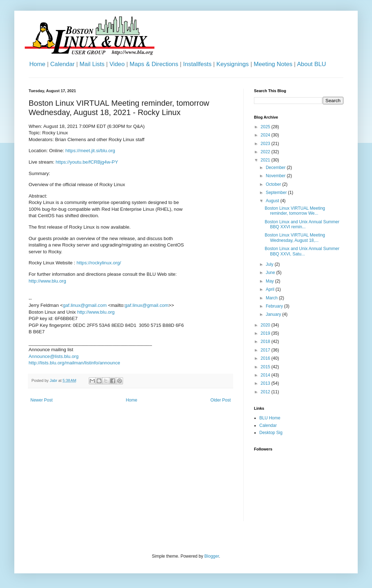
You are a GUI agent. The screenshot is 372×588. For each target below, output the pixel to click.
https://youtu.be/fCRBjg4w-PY (87, 162)
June (271, 273)
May (270, 281)
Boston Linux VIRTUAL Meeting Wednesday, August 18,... (295, 238)
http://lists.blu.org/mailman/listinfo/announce (74, 363)
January (274, 314)
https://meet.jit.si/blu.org (90, 151)
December (276, 168)
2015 (266, 367)
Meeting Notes (273, 64)
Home (37, 64)
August (273, 201)
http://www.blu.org (47, 281)
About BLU (311, 64)
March (272, 298)
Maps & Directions (154, 64)
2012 (266, 392)
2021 (266, 160)
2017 (266, 350)
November (276, 176)
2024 (266, 135)
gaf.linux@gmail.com (85, 305)
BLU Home (270, 418)
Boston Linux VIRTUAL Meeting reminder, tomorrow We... (295, 211)
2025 (266, 127)
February (275, 306)
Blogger (212, 556)
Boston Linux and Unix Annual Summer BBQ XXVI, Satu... (302, 251)
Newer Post (41, 400)
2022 (266, 152)
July (270, 264)
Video (117, 64)
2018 (266, 342)
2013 (266, 383)
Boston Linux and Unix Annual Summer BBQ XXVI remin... (302, 224)
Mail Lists (92, 64)
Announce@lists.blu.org (53, 356)
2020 (266, 325)
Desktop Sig (271, 433)
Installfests (197, 64)
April (271, 289)
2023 (266, 144)
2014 (266, 375)
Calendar (62, 64)
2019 (266, 333)
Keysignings (233, 64)
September (277, 193)
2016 (266, 358)
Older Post (221, 400)
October (274, 184)
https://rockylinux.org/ (99, 263)
